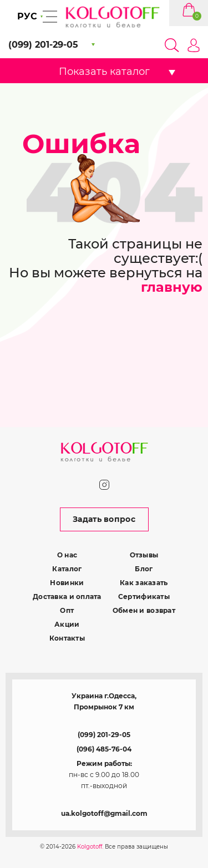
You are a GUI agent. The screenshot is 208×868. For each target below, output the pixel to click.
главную (172, 287)
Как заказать (144, 583)
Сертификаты (144, 597)
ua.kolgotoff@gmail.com (104, 813)
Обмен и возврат (144, 610)
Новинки (67, 583)
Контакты (67, 638)
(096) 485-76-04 (104, 749)
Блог (144, 569)
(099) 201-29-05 (104, 735)
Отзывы (144, 555)
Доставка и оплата (67, 597)
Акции (67, 624)
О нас (67, 555)
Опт (67, 610)
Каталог (67, 569)
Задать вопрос (104, 519)
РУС (27, 16)
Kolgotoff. (90, 847)
